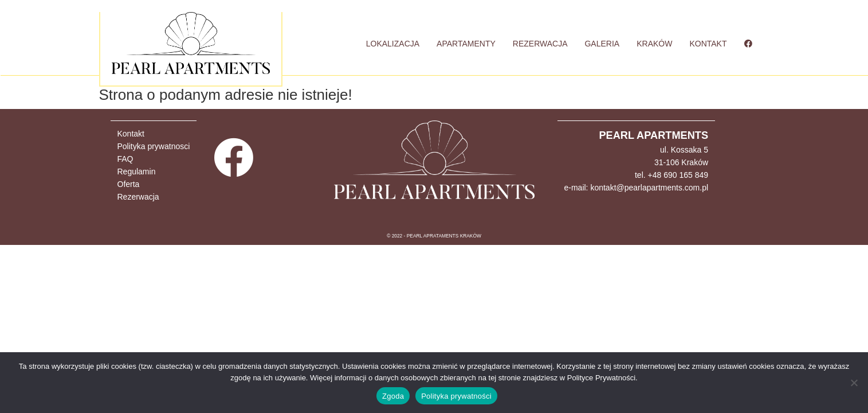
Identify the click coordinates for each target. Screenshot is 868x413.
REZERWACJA (540, 44)
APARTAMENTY (466, 44)
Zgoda (393, 396)
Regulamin (137, 172)
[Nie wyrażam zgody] (854, 383)
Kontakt (131, 134)
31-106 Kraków (681, 162)
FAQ (125, 159)
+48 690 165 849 (678, 175)
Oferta (129, 184)
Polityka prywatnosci (154, 146)
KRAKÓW (654, 44)
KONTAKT (708, 44)
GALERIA (602, 44)
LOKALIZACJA (393, 44)
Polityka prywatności (456, 396)
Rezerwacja (138, 197)
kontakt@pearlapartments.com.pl (649, 188)
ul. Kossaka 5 (684, 150)
